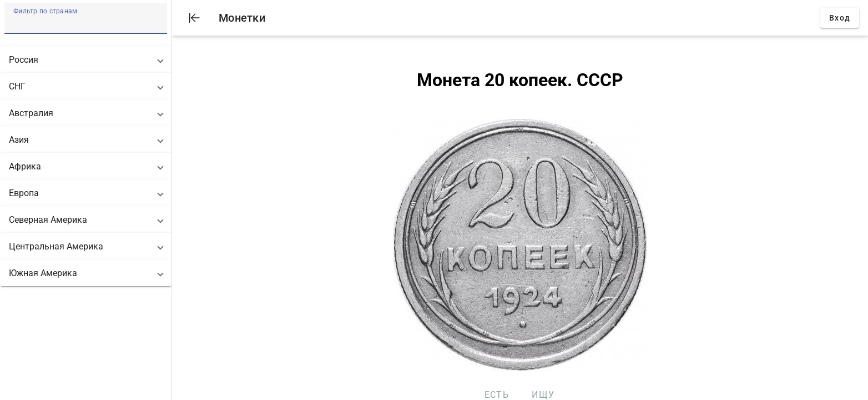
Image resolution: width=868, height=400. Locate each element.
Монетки (242, 18)
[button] (86, 59)
